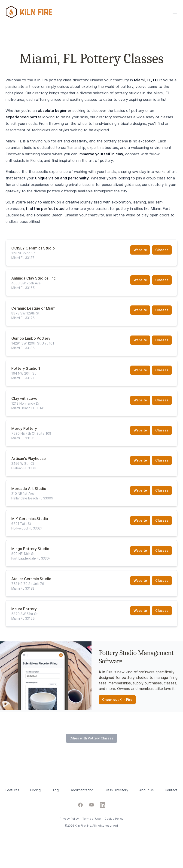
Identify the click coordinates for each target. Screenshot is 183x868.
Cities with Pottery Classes (91, 738)
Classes (162, 250)
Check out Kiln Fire (117, 700)
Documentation (82, 790)
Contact (171, 790)
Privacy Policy (69, 819)
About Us (146, 790)
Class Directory (116, 790)
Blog (55, 790)
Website (140, 250)
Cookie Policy (114, 819)
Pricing (35, 790)
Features (12, 790)
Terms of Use (92, 819)
